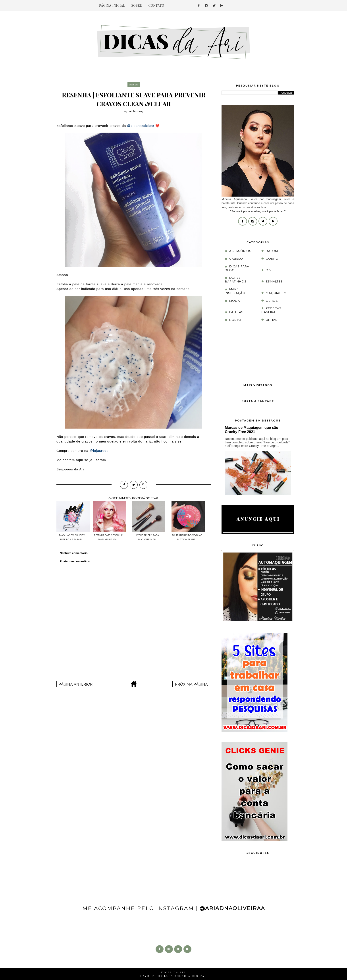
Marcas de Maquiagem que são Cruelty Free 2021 (252, 430)
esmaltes (274, 281)
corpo (272, 259)
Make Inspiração (235, 291)
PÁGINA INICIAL (112, 5)
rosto (134, 84)
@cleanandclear (141, 126)
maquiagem (276, 293)
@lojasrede (99, 451)
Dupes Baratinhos (236, 279)
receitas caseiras (271, 310)
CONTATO (156, 5)
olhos (272, 301)
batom (272, 251)
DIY (269, 270)
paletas (236, 312)
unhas (272, 320)
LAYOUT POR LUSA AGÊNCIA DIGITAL (173, 976)
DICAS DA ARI (173, 972)
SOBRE (137, 5)
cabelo (236, 259)
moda (235, 301)
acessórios (240, 251)
